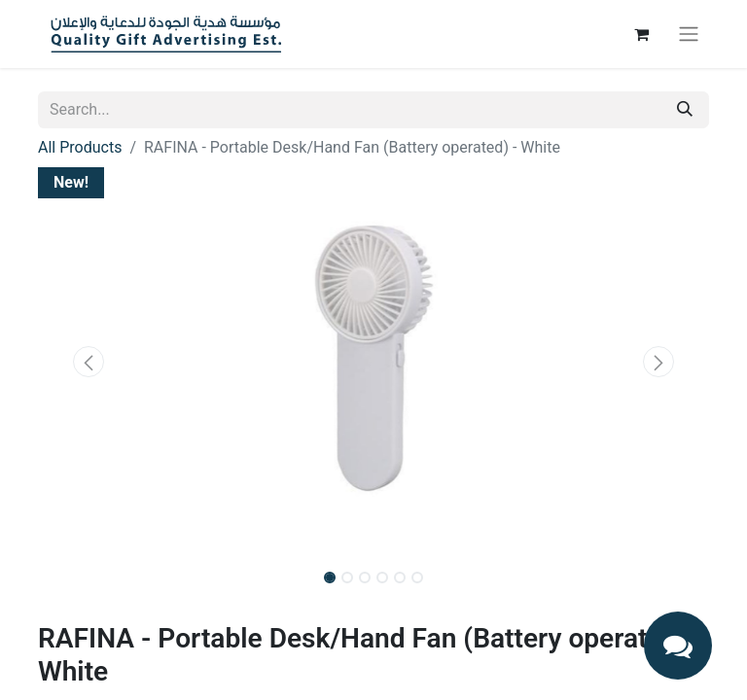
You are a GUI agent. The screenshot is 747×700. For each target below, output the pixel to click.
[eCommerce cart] (641, 34)
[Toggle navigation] (689, 35)
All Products (80, 147)
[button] (89, 362)
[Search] (685, 110)
